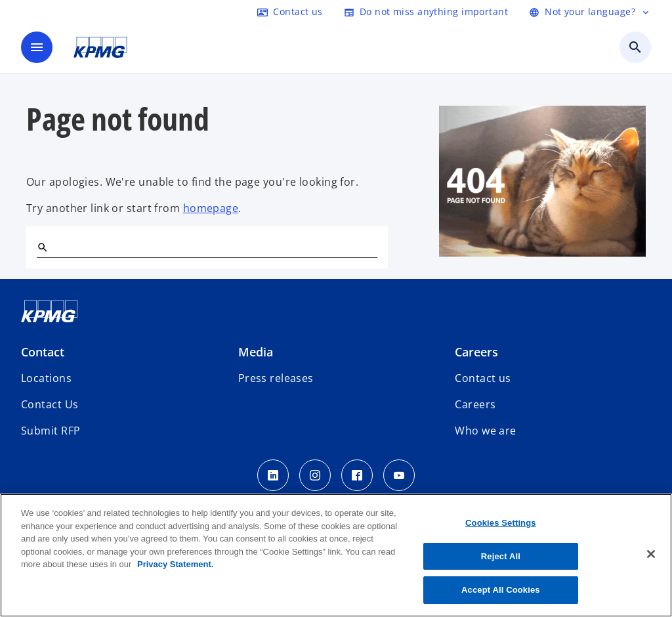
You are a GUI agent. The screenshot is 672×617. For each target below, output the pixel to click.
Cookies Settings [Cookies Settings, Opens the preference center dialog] (501, 523)
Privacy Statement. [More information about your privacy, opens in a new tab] (175, 564)
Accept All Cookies (501, 590)
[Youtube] (399, 475)
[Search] (42, 247)
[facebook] (357, 475)
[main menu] (37, 47)
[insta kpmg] (315, 475)
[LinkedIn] (273, 475)
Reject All (501, 556)
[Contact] (290, 12)
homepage (211, 208)
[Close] (651, 554)
